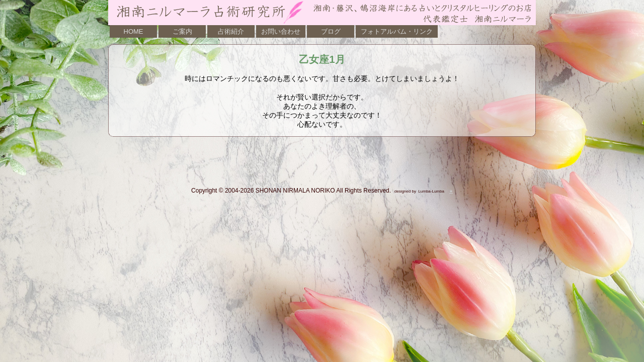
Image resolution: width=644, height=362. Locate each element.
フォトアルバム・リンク (397, 31)
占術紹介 (231, 31)
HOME (134, 31)
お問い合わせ (281, 31)
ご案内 (182, 31)
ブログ (331, 31)
